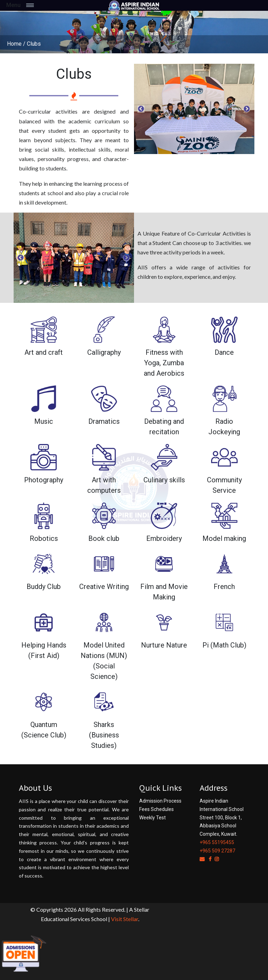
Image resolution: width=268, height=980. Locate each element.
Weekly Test (152, 818)
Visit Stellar (125, 919)
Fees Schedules (157, 809)
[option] (194, 109)
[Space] (134, 5)
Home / (16, 44)
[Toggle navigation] (38, 5)
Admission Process (160, 801)
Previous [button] (141, 109)
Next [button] (247, 109)
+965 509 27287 (217, 851)
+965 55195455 (217, 842)
